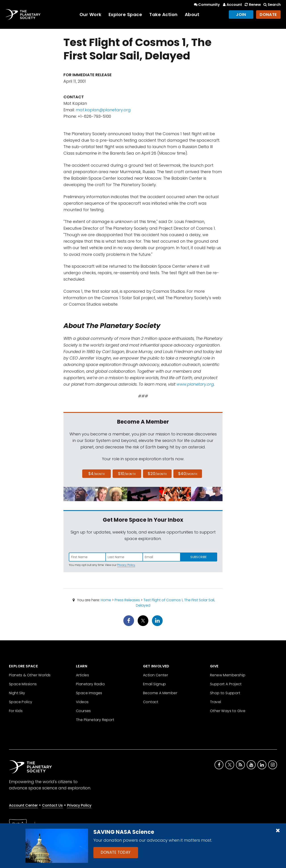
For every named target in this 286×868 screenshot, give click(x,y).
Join (241, 14)
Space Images (89, 693)
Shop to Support (225, 693)
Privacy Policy (126, 565)
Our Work (90, 15)
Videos (82, 702)
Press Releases (127, 600)
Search (272, 5)
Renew (252, 5)
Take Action (163, 15)
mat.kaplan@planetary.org (103, 110)
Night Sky (17, 693)
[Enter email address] (162, 557)
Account (232, 5)
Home (106, 600)
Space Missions (23, 684)
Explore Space (125, 15)
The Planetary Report (95, 720)
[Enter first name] (87, 557)
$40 (188, 474)
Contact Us (52, 805)
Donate (268, 14)
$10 (127, 474)
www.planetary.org (195, 384)
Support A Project (226, 684)
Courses (83, 711)
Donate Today (116, 852)
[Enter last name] (124, 557)
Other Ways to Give (228, 711)
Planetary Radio (90, 684)
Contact (151, 702)
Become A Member (160, 693)
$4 (97, 474)
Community (207, 5)
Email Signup (155, 684)
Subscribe (199, 557)
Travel (216, 702)
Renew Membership (228, 675)
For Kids (16, 711)
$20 (157, 474)
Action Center (156, 675)
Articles (82, 675)
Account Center (23, 805)
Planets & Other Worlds (30, 675)
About (192, 15)
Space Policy (21, 702)
